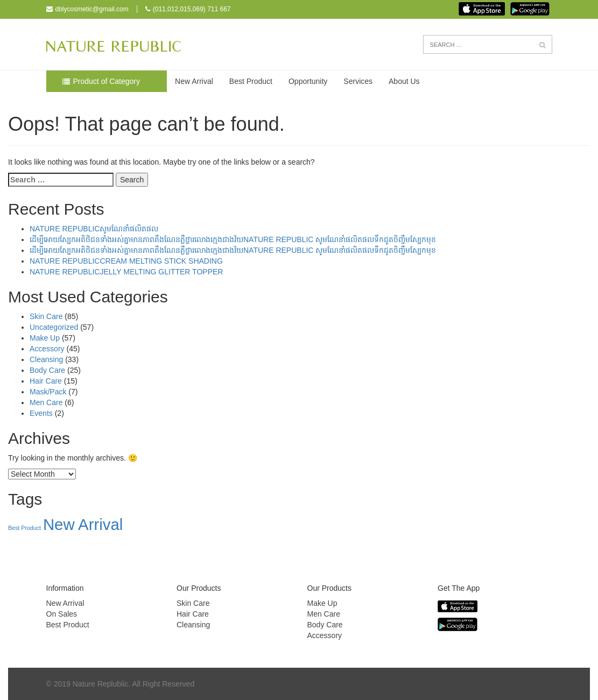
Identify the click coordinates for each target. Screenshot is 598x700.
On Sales (62, 614)
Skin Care (46, 316)
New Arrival (194, 81)
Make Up (45, 338)
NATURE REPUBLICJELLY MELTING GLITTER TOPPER (126, 272)
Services (358, 81)
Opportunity (308, 81)
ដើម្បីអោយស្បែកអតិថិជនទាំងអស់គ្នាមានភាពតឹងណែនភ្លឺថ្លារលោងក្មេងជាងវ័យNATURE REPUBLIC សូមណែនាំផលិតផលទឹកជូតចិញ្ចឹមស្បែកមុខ (233, 239)
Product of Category (107, 81)
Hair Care (46, 381)
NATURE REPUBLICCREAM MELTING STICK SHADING (126, 261)
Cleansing (46, 359)
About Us (404, 81)
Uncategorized (54, 327)
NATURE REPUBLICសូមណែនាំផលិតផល (94, 229)
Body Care (47, 370)
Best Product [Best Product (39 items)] (24, 528)
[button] (543, 45)
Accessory (47, 349)
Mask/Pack (48, 392)
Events (41, 413)
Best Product (251, 81)
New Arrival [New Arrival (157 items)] (83, 524)
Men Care (46, 402)
